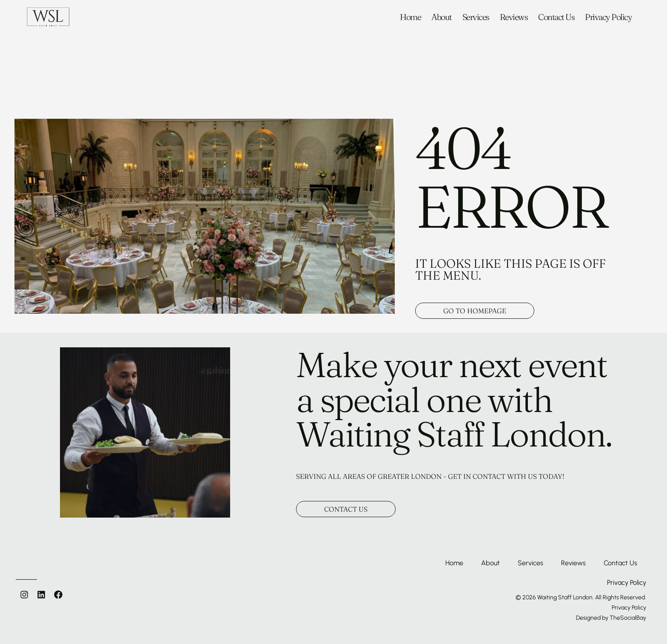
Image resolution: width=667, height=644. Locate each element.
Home (410, 17)
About (442, 17)
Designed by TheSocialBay (611, 618)
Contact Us (556, 17)
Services (476, 17)
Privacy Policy (608, 17)
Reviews (514, 17)
